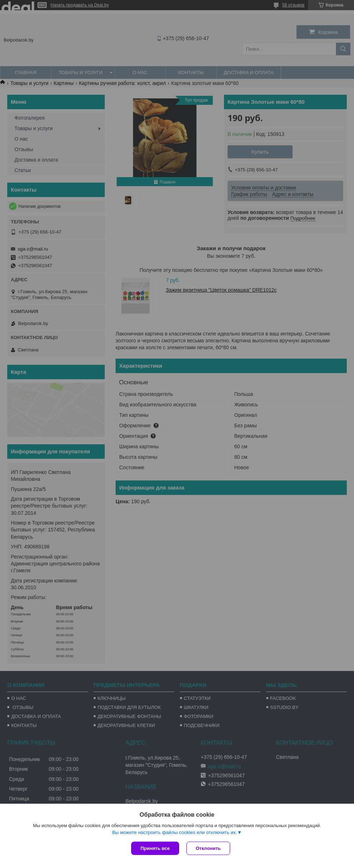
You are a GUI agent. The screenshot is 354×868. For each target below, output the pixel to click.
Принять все (155, 848)
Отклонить (208, 848)
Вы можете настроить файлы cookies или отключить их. (174, 832)
